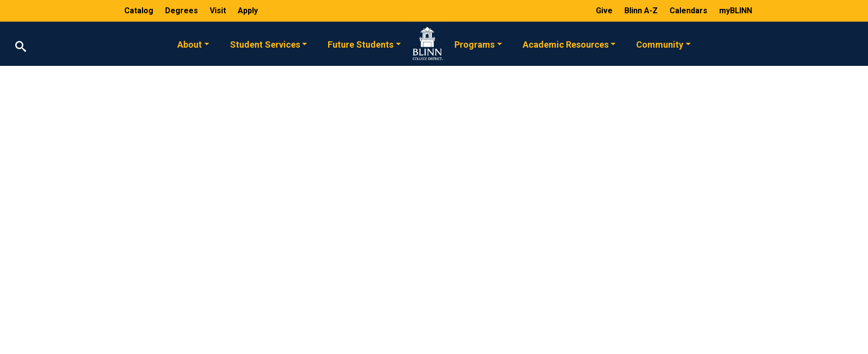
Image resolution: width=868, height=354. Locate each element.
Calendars (689, 11)
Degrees (182, 11)
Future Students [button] (361, 44)
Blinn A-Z (642, 11)
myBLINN (736, 11)
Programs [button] (475, 44)
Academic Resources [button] (566, 44)
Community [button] (660, 44)
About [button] (190, 44)
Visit (219, 11)
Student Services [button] (265, 44)
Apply (248, 11)
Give (605, 11)
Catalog (140, 11)
